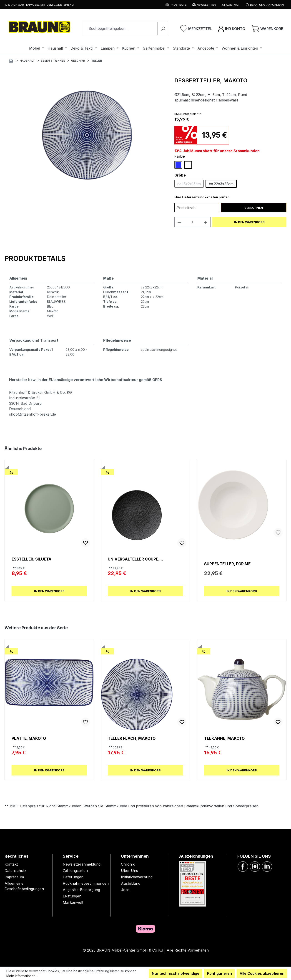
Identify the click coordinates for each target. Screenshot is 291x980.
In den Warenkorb (249, 222)
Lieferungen (73, 877)
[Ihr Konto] (232, 28)
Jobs (125, 890)
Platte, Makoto (29, 738)
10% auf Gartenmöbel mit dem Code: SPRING (39, 5)
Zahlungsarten (75, 871)
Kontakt (11, 864)
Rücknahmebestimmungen (86, 883)
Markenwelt (73, 902)
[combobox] (120, 28)
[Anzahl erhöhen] (206, 222)
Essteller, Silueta (31, 559)
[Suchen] (163, 28)
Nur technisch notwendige (176, 973)
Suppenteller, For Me (227, 564)
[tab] (35, 258)
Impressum (14, 877)
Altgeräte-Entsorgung (81, 890)
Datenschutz (15, 871)
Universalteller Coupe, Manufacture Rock (134, 559)
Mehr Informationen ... (22, 976)
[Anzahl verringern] (179, 222)
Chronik (128, 864)
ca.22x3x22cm (223, 185)
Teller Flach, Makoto (132, 738)
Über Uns (129, 871)
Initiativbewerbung (137, 877)
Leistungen (72, 896)
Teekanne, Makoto (224, 738)
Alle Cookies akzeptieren (262, 973)
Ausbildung (131, 883)
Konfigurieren (220, 973)
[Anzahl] (192, 222)
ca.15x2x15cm (191, 185)
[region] (87, 135)
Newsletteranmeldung (82, 864)
